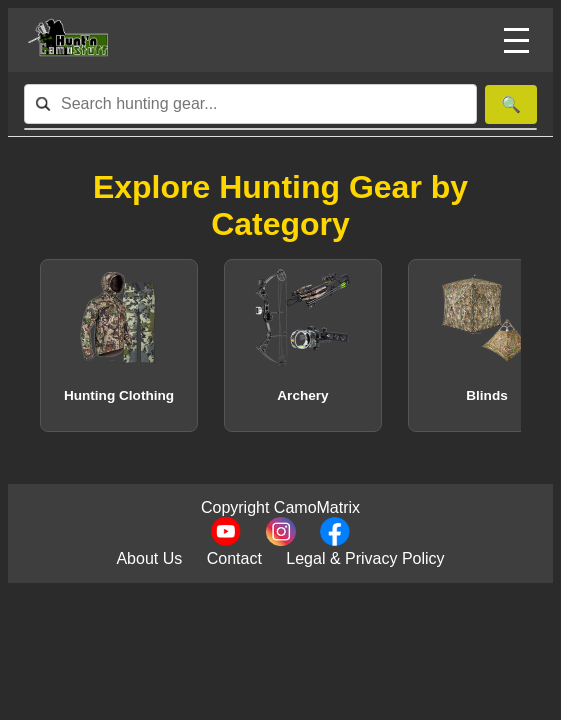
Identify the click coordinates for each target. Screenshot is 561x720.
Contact (234, 558)
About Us (149, 558)
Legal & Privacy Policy (365, 558)
